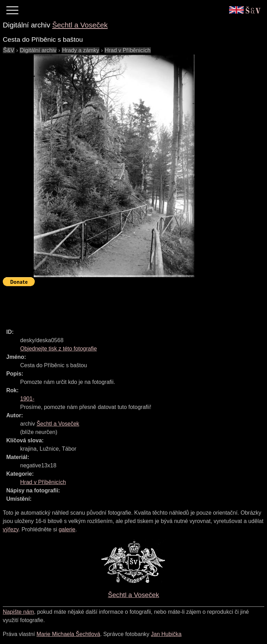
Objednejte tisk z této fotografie (59, 349)
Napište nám (18, 612)
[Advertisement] (129, 304)
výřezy (11, 529)
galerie (67, 529)
